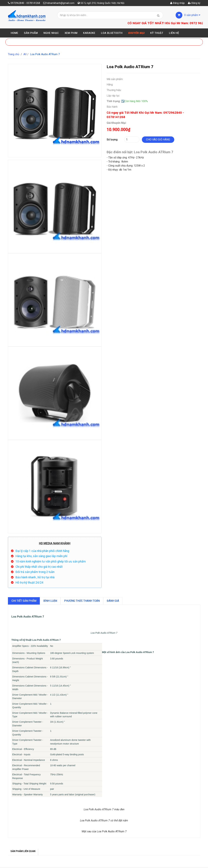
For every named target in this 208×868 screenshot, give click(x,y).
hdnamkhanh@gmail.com (60, 3)
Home (15, 33)
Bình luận (50, 601)
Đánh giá (113, 601)
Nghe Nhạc (51, 33)
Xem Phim (71, 33)
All (25, 54)
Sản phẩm (31, 33)
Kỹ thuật (157, 33)
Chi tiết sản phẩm (24, 601)
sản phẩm (192, 15)
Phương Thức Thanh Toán (82, 601)
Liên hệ (174, 33)
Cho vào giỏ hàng (158, 140)
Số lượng (112, 140)
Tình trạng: (114, 101)
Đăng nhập (177, 3)
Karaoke (89, 33)
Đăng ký (194, 3)
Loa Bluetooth (112, 33)
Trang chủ (14, 54)
